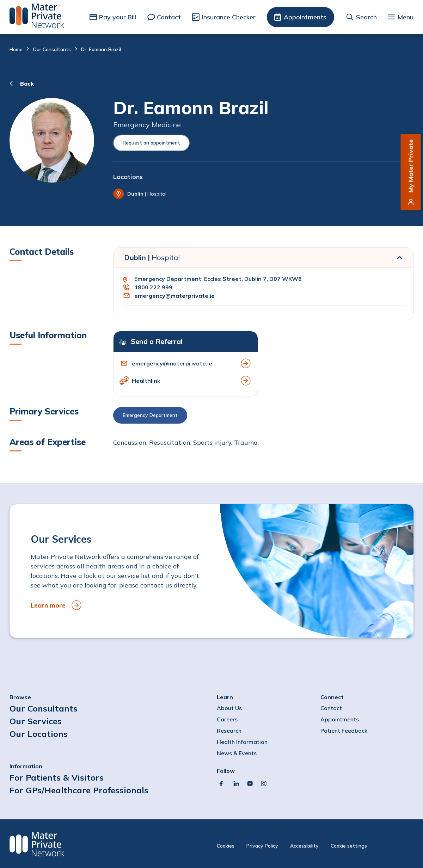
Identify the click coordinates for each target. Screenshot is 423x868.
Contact (169, 17)
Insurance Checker (229, 17)
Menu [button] (405, 17)
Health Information (242, 742)
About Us (229, 708)
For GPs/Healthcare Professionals (79, 790)
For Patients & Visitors (57, 777)
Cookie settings (349, 846)
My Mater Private (411, 166)
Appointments (305, 17)
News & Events (237, 753)
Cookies (226, 846)
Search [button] (366, 17)
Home (16, 49)
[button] (263, 417)
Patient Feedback (344, 731)
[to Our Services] (211, 571)
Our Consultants (52, 49)
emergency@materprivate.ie (174, 296)
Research (229, 731)
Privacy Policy (262, 846)
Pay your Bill (118, 17)
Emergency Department (150, 415)
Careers (227, 719)
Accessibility (304, 846)
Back (27, 84)
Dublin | (152, 257)
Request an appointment (151, 143)
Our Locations (39, 734)
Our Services (36, 721)
